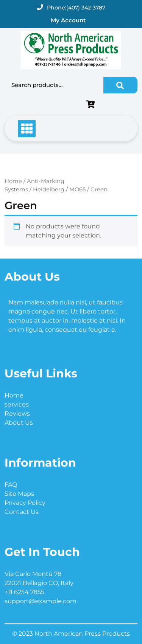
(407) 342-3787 (86, 8)
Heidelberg (49, 189)
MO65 (77, 189)
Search (120, 85)
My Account (68, 20)
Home (13, 181)
